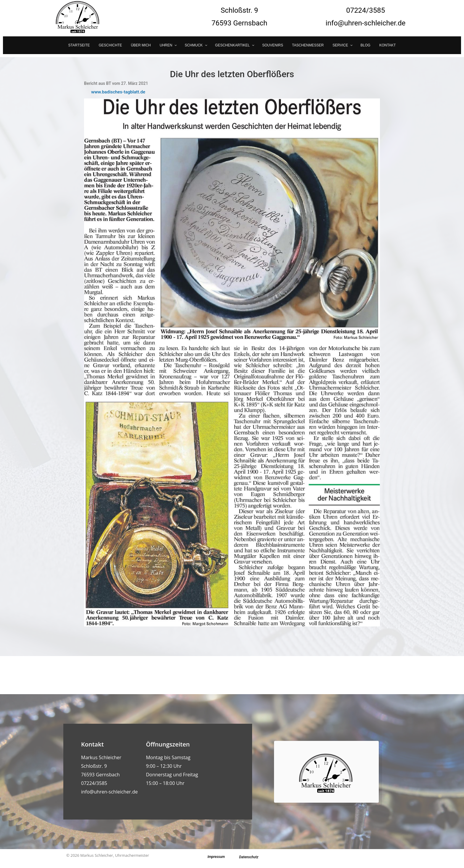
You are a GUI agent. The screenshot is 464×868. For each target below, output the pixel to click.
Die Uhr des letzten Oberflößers (232, 74)
